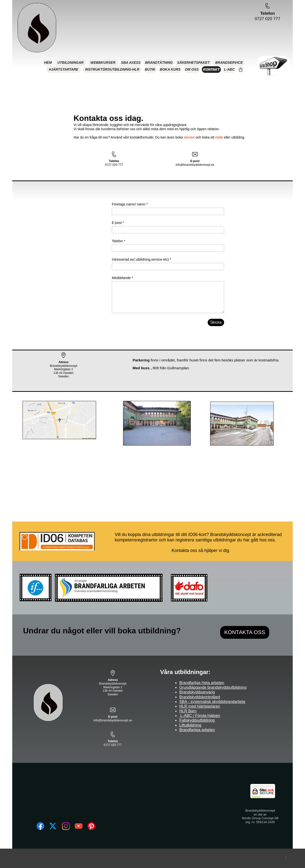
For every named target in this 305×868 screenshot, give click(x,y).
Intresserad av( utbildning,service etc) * (141, 259)
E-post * (118, 223)
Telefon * (118, 241)
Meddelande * (122, 278)
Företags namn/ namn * (130, 204)
